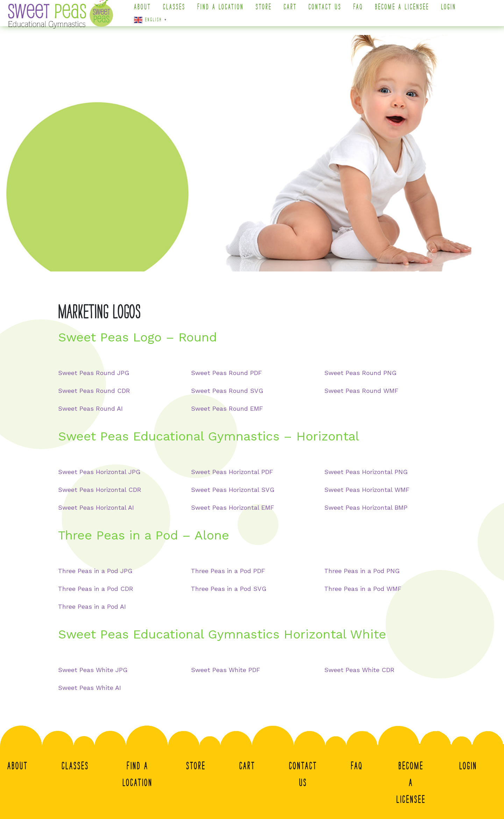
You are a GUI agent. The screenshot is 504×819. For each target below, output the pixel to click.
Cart (294, 11)
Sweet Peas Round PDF (226, 373)
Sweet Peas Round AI (90, 408)
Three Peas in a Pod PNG (362, 571)
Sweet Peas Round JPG (94, 373)
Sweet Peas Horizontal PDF (232, 472)
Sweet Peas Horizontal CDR (100, 490)
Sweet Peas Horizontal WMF (367, 490)
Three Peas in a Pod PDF (228, 571)
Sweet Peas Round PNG (360, 373)
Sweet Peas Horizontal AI (96, 507)
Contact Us (329, 11)
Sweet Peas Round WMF (361, 391)
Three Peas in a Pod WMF (363, 589)
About (147, 11)
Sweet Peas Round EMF (227, 408)
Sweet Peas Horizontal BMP (366, 507)
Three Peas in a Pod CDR (96, 589)
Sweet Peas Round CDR (94, 391)
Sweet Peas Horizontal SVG (233, 490)
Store (268, 11)
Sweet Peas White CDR (359, 670)
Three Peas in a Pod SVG (229, 589)
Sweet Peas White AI (90, 688)
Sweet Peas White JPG (93, 670)
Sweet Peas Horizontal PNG (366, 472)
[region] (252, 153)
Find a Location (225, 11)
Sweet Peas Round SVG (227, 391)
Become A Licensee (407, 11)
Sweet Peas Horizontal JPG (99, 472)
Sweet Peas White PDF (226, 670)
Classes (178, 11)
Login (453, 11)
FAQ (363, 11)
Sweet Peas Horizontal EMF (233, 507)
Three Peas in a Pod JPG (95, 571)
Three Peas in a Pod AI (92, 606)
